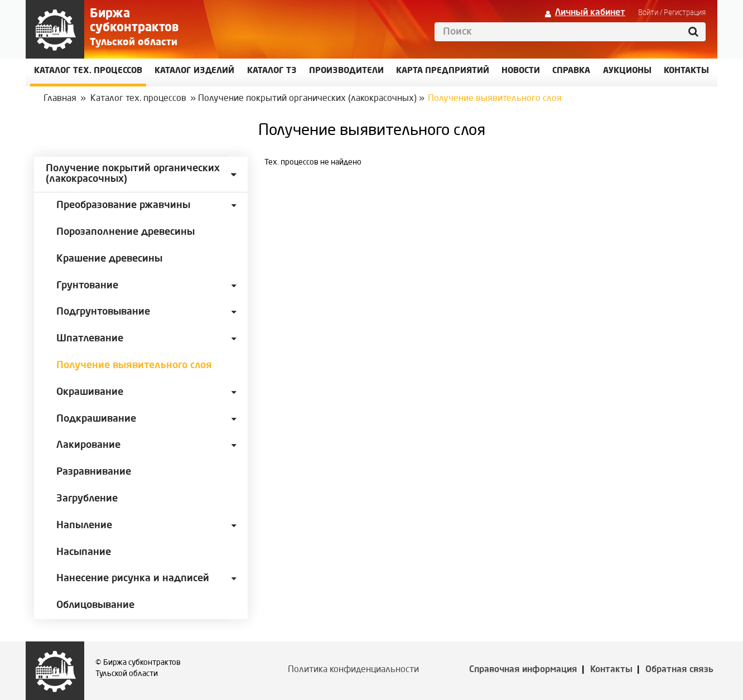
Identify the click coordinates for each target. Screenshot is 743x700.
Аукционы (627, 71)
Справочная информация (523, 670)
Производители (346, 71)
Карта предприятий (443, 71)
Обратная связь (679, 670)
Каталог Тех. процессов (88, 71)
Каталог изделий (194, 71)
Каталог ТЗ (272, 71)
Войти (648, 13)
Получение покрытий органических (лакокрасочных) (307, 99)
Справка (571, 71)
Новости (521, 71)
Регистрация (685, 13)
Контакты (611, 670)
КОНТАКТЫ (686, 71)
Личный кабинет (590, 13)
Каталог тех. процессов (138, 99)
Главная (60, 99)
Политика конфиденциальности (353, 670)
